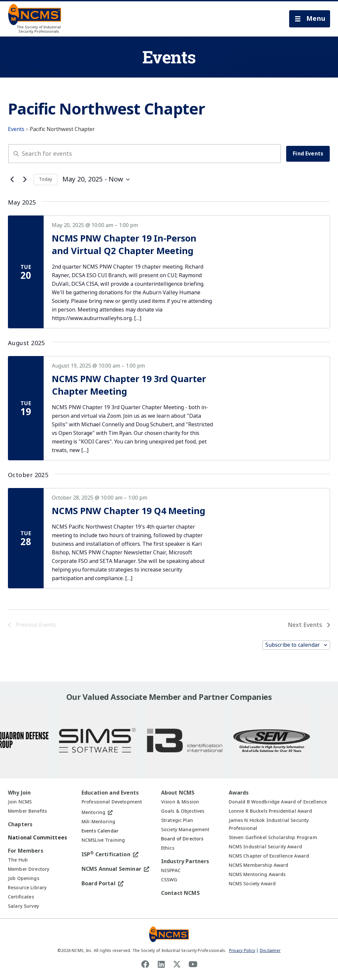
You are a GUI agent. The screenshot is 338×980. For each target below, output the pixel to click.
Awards (239, 793)
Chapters (20, 824)
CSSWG (169, 880)
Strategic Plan (177, 820)
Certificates (21, 897)
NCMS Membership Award (259, 865)
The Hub (18, 860)
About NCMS (178, 793)
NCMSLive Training (103, 840)
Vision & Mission (180, 802)
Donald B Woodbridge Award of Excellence (278, 802)
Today (46, 179)
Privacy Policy (242, 951)
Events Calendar (100, 831)
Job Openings (24, 878)
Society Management (185, 830)
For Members (26, 851)
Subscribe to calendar (293, 645)
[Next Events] (25, 180)
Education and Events (110, 793)
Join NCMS (20, 802)
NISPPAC (171, 870)
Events (16, 129)
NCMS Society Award (252, 884)
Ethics (168, 848)
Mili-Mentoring (98, 822)
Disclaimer (270, 951)
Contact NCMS (180, 893)
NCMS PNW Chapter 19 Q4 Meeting (129, 511)
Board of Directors (182, 839)
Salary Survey (23, 906)
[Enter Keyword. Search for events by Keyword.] (145, 154)
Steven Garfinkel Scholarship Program (273, 837)
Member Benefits (27, 811)
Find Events (308, 154)
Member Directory (29, 869)
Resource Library (27, 888)
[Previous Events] (12, 180)
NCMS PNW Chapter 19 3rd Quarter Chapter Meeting (129, 385)
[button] (310, 19)
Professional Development (112, 802)
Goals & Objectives (183, 811)
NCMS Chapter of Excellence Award (269, 856)
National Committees (37, 838)
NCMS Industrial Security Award (265, 847)
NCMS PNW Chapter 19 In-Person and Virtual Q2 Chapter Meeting (124, 245)
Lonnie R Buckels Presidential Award (270, 811)
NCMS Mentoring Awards (257, 874)
